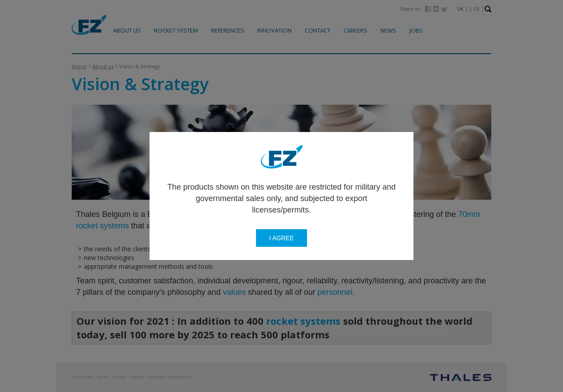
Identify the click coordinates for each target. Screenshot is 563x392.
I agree (281, 238)
